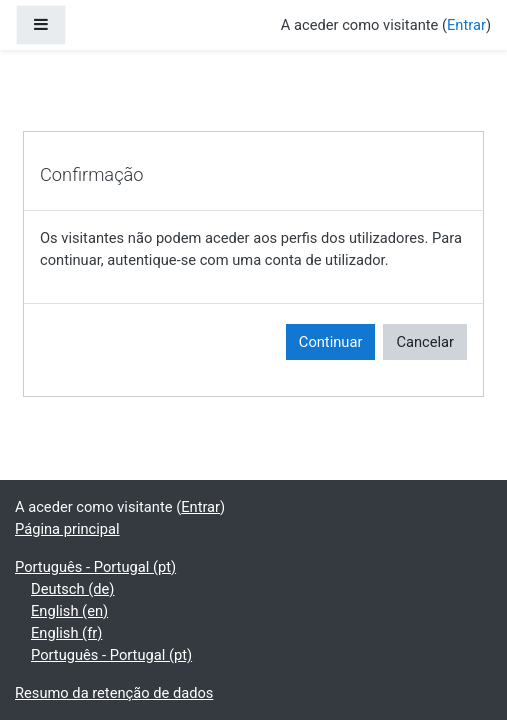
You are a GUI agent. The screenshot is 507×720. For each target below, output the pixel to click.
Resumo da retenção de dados (114, 693)
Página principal (67, 529)
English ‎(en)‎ (69, 611)
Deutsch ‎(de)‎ (72, 589)
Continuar (331, 342)
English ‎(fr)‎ (66, 633)
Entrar (466, 25)
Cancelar (425, 342)
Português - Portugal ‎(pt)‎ (95, 567)
